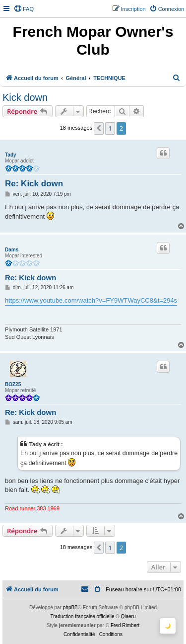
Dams (12, 250)
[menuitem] (24, 9)
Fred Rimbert (125, 625)
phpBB (70, 607)
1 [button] (110, 128)
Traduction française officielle (83, 616)
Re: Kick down (34, 184)
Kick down (25, 97)
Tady (11, 155)
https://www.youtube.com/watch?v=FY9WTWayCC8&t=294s (91, 300)
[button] (99, 128)
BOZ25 (13, 384)
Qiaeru (128, 616)
